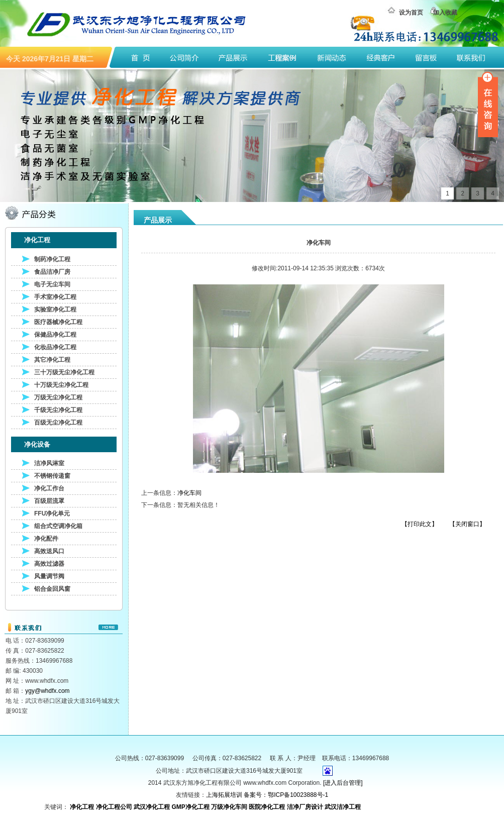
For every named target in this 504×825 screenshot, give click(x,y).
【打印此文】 (420, 524)
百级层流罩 (49, 501)
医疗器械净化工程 (58, 322)
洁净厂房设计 (305, 807)
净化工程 (82, 807)
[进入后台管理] (343, 783)
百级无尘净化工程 (58, 423)
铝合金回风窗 (52, 589)
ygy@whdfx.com (47, 691)
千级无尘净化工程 (58, 410)
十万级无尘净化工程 (61, 385)
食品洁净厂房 (52, 272)
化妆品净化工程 (55, 347)
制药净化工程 (52, 259)
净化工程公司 (114, 807)
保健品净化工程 (55, 335)
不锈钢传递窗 (52, 476)
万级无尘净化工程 (58, 397)
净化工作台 (49, 488)
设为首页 (411, 13)
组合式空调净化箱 (58, 526)
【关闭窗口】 (467, 524)
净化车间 (189, 493)
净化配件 (46, 539)
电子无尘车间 (52, 284)
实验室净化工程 (55, 310)
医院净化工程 (267, 807)
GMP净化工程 (190, 807)
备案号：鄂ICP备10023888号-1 (286, 795)
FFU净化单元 (52, 513)
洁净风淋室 (49, 463)
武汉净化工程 (152, 807)
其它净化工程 (52, 360)
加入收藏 (445, 13)
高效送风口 (49, 551)
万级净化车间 (229, 807)
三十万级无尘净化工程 (64, 372)
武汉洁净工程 (343, 807)
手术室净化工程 (55, 297)
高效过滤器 (49, 564)
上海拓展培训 (224, 795)
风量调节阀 (49, 576)
